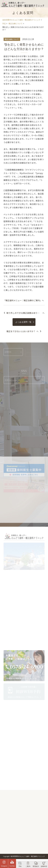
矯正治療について (12, 39)
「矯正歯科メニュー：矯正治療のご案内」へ (24, 300)
